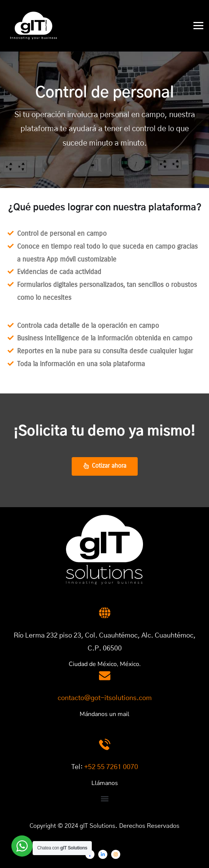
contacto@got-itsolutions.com (105, 698)
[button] (104, 799)
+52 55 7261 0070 (111, 767)
